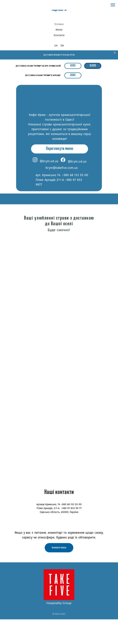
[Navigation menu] (113, 5)
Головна (59, 24)
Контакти (59, 35)
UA (56, 46)
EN (62, 46)
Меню (59, 30)
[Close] (115, 53)
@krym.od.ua (49, 161)
